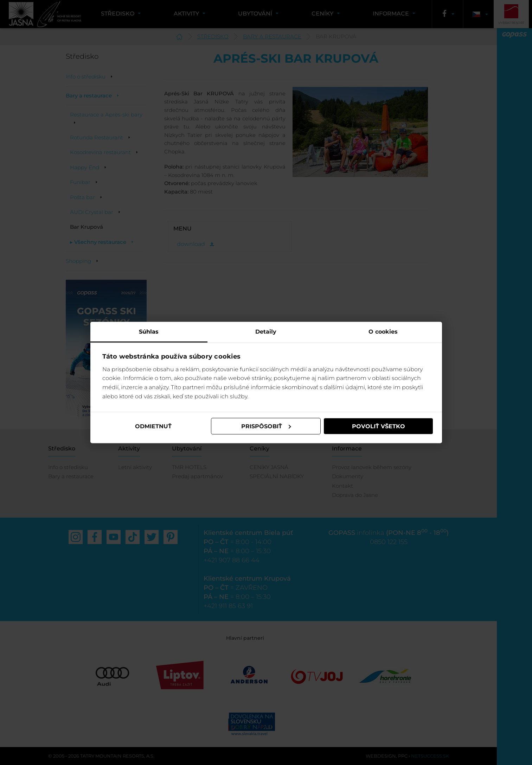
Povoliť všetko (379, 426)
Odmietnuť (153, 426)
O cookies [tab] (383, 332)
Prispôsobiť (266, 426)
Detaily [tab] (266, 332)
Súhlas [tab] (149, 332)
